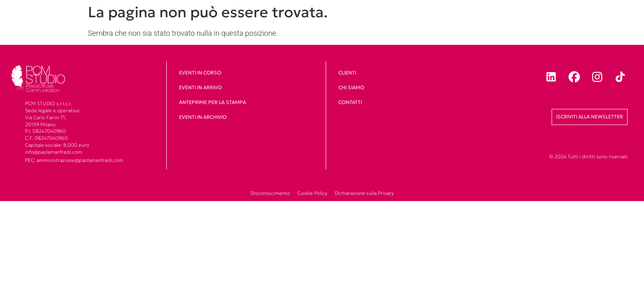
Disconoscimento (270, 193)
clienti (347, 73)
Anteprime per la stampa (213, 102)
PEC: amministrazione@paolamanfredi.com (74, 160)
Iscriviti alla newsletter (590, 117)
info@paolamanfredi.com (54, 152)
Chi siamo (351, 87)
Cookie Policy (312, 193)
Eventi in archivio (203, 117)
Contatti (350, 102)
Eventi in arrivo (200, 87)
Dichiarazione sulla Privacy (364, 193)
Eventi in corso (200, 73)
